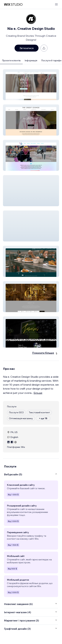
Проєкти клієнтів (11, 60)
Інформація (31, 60)
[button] (31, 85)
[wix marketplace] (13, 5)
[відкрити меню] (56, 5)
